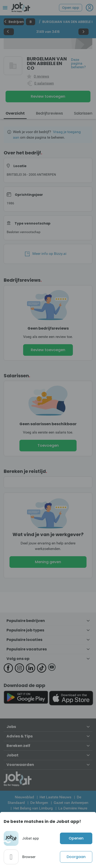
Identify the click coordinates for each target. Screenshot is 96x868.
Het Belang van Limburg (33, 808)
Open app (71, 8)
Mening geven (48, 562)
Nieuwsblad (24, 797)
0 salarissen (44, 83)
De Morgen (39, 803)
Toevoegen (48, 445)
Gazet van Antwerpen (71, 803)
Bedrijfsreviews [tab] (49, 113)
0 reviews (41, 76)
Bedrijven (14, 22)
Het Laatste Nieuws (55, 797)
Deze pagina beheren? (78, 63)
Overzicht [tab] (15, 113)
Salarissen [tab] (83, 113)
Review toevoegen (48, 96)
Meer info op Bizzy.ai (46, 254)
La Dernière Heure (73, 808)
